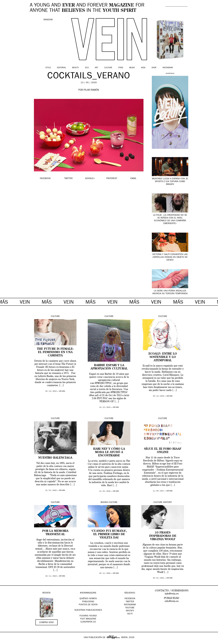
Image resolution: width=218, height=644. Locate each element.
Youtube (130, 608)
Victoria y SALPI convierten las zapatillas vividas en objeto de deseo (170, 257)
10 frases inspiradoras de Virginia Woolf (163, 536)
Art (96, 68)
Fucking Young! (88, 616)
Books (104, 502)
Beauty (76, 68)
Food (121, 68)
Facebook (130, 599)
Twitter (130, 602)
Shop (154, 68)
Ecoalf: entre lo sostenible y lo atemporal (163, 357)
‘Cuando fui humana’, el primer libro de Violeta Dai (109, 534)
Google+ (5, 642)
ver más (62, 391)
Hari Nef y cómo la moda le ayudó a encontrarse (109, 452)
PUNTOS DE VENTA (88, 605)
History (167, 502)
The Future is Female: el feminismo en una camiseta (55, 352)
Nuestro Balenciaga (55, 458)
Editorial (62, 68)
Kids (143, 68)
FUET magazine (88, 619)
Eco (87, 68)
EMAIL (133, 179)
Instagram (168, 68)
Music (132, 68)
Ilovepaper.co (88, 622)
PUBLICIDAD (88, 602)
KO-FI (130, 614)
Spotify (130, 611)
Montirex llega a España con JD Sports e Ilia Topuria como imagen (170, 182)
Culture (108, 68)
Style (48, 68)
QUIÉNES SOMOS (88, 599)
